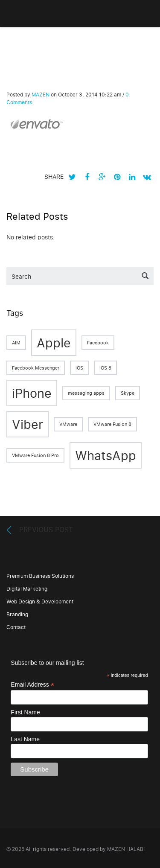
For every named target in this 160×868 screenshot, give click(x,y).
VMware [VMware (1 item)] (68, 424)
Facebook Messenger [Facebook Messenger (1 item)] (36, 368)
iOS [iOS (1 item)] (79, 368)
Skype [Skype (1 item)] (128, 393)
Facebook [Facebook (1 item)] (98, 343)
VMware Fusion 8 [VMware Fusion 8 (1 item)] (112, 424)
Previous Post (46, 530)
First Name (25, 712)
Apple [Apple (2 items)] (54, 342)
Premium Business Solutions (40, 576)
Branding (17, 614)
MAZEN (41, 95)
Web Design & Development (40, 601)
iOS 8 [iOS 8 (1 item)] (105, 368)
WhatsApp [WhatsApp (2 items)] (106, 455)
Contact (16, 627)
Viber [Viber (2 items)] (28, 424)
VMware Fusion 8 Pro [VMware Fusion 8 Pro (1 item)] (35, 455)
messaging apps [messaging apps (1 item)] (86, 393)
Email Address (32, 685)
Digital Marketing (27, 589)
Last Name (25, 739)
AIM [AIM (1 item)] (16, 343)
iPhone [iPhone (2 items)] (32, 393)
